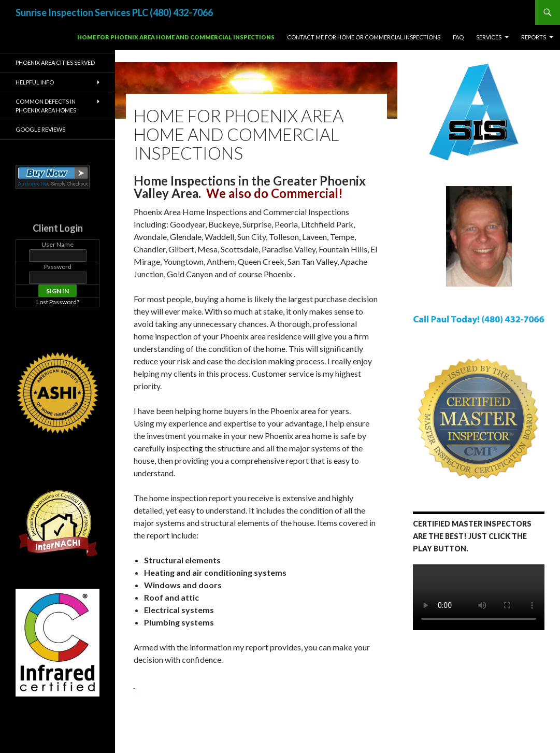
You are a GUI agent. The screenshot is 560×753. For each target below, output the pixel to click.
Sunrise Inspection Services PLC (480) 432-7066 (114, 12)
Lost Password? (58, 302)
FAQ (458, 37)
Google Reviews (40, 129)
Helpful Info (35, 82)
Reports (534, 37)
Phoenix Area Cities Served (55, 62)
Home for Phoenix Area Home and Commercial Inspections (176, 37)
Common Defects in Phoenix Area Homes (46, 106)
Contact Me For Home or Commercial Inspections (364, 37)
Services (489, 37)
